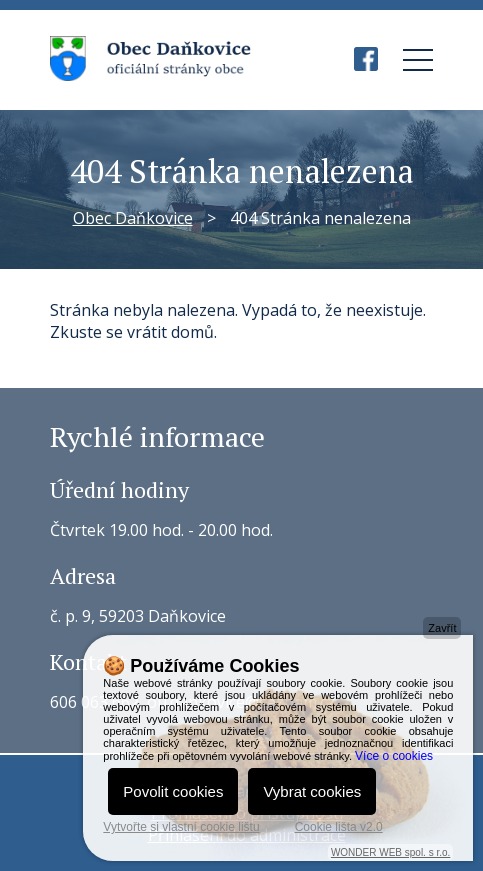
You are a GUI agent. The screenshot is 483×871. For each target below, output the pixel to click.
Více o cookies (394, 756)
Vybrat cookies (312, 791)
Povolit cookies (173, 791)
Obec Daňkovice (133, 218)
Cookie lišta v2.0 (339, 827)
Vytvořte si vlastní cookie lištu (181, 827)
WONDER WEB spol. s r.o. (390, 852)
